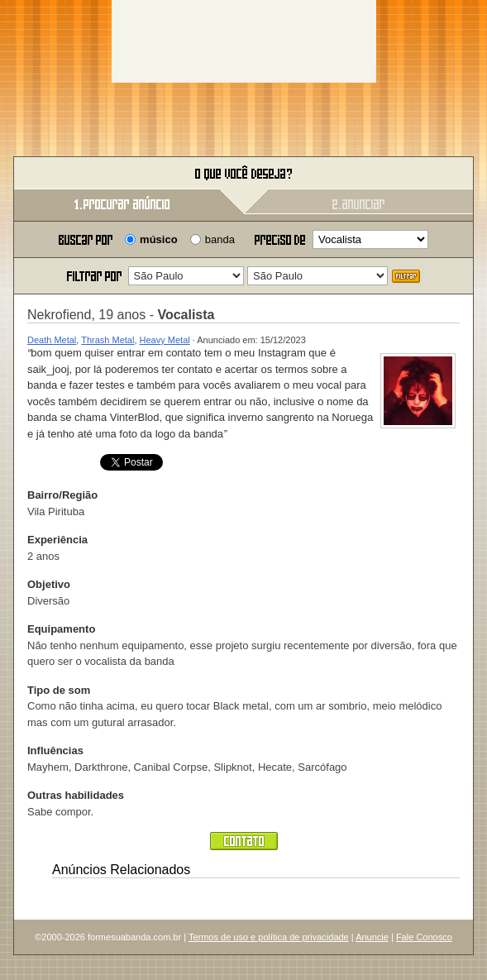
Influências (55, 751)
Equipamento (61, 629)
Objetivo (49, 584)
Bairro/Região (62, 495)
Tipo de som (59, 690)
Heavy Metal (165, 340)
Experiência (57, 540)
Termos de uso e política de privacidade (269, 937)
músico (159, 239)
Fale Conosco (424, 937)
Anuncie (372, 937)
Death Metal (52, 340)
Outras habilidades (76, 795)
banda (220, 239)
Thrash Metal (107, 340)
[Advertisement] (244, 41)
